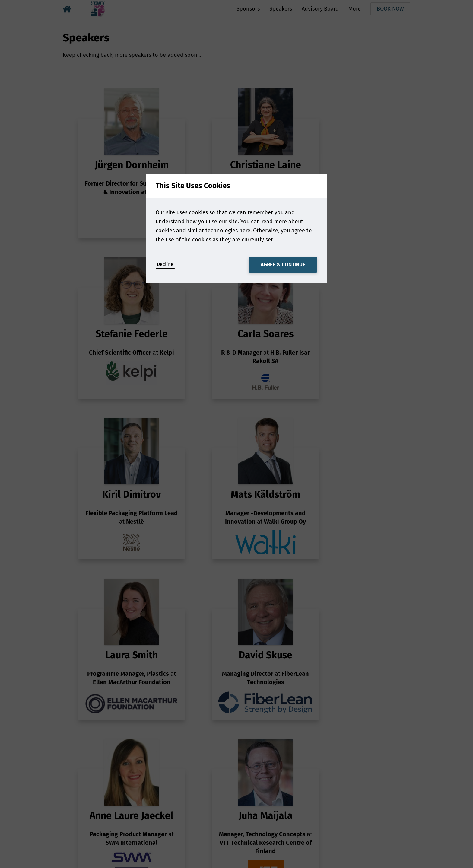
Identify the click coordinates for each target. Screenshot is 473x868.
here (245, 231)
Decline (165, 264)
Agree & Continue (283, 265)
